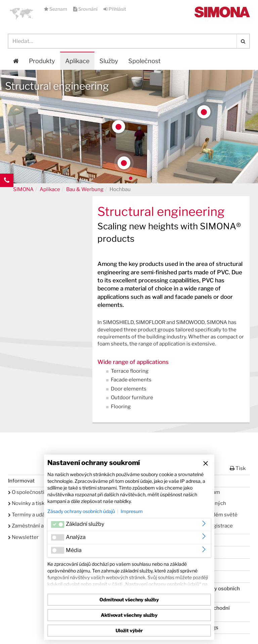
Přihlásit (115, 9)
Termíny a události (32, 515)
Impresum (132, 511)
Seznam (56, 9)
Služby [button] (109, 61)
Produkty (42, 61)
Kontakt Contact (7, 194)
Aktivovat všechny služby (129, 615)
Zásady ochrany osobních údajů (81, 511)
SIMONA (23, 189)
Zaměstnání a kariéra (35, 526)
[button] (21, 13)
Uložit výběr (129, 630)
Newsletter (23, 537)
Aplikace (77, 61)
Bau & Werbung (85, 189)
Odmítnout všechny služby (129, 600)
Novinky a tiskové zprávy (39, 503)
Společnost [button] (144, 61)
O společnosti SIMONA (37, 492)
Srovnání (86, 9)
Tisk (238, 468)
